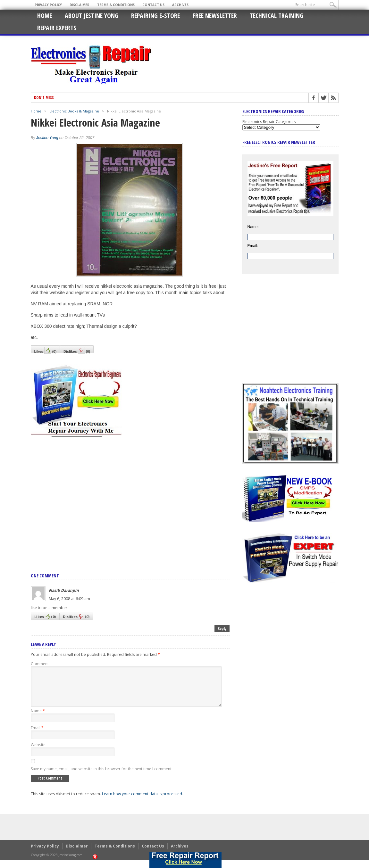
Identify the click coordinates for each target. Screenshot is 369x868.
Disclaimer (80, 5)
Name (38, 719)
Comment (40, 664)
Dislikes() (77, 350)
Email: (253, 246)
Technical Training (277, 16)
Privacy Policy (48, 5)
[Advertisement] (130, 498)
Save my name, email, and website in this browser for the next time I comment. (102, 777)
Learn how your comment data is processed (142, 802)
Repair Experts (57, 28)
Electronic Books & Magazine (74, 111)
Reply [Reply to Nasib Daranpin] (222, 628)
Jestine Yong (47, 138)
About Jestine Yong (92, 16)
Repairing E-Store (155, 16)
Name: (253, 227)
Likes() (46, 350)
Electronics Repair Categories (269, 122)
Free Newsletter (215, 16)
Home (45, 16)
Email (37, 736)
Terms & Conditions (116, 5)
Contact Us (153, 5)
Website (38, 752)
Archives (180, 5)
